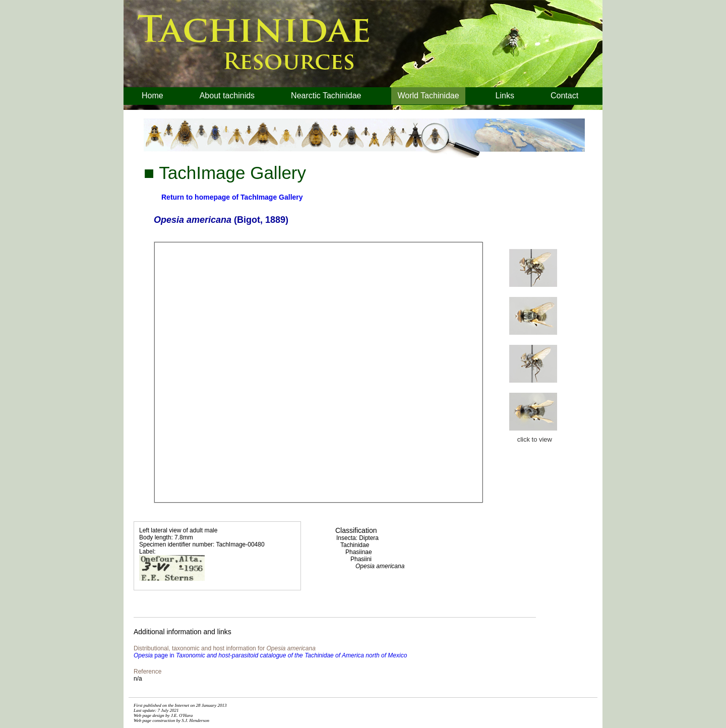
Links (505, 96)
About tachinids (227, 96)
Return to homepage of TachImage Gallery (232, 197)
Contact (564, 96)
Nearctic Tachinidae (326, 96)
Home (153, 96)
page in (270, 655)
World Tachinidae (428, 96)
